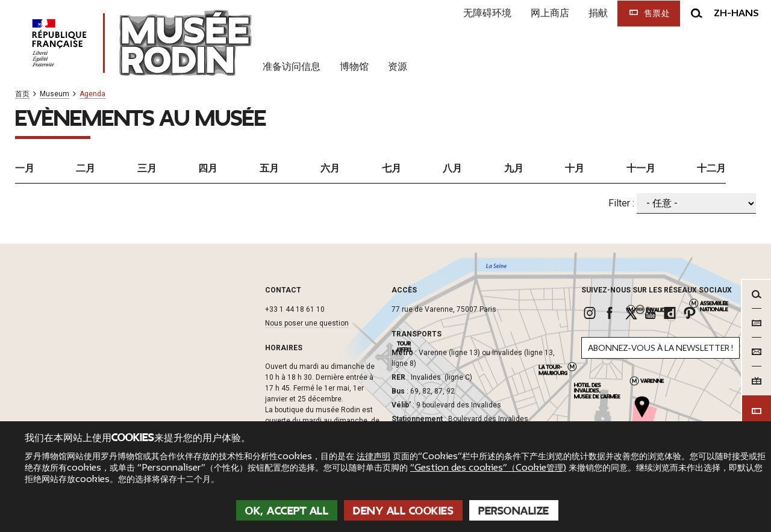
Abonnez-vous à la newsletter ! (660, 348)
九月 (514, 168)
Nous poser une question (307, 323)
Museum (55, 94)
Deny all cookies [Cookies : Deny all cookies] (403, 511)
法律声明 (373, 456)
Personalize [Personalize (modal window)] (514, 511)
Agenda (92, 94)
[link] (591, 313)
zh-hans (736, 13)
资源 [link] (398, 66)
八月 (452, 168)
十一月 (641, 168)
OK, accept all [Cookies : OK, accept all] (287, 511)
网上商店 (550, 13)
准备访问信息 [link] (292, 66)
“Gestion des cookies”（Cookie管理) (488, 468)
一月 (25, 168)
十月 (575, 168)
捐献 (598, 13)
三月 (147, 168)
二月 (86, 168)
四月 (208, 168)
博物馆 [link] (354, 66)
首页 (22, 94)
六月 (330, 168)
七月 (392, 168)
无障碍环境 (487, 13)
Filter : (621, 203)
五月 (269, 168)
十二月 (711, 168)
